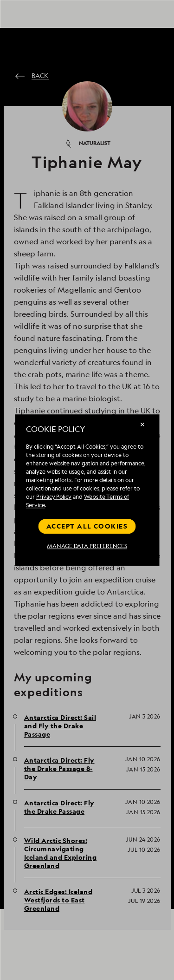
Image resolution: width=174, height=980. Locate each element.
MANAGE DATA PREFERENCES (87, 546)
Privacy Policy (54, 497)
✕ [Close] (142, 424)
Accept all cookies (87, 526)
